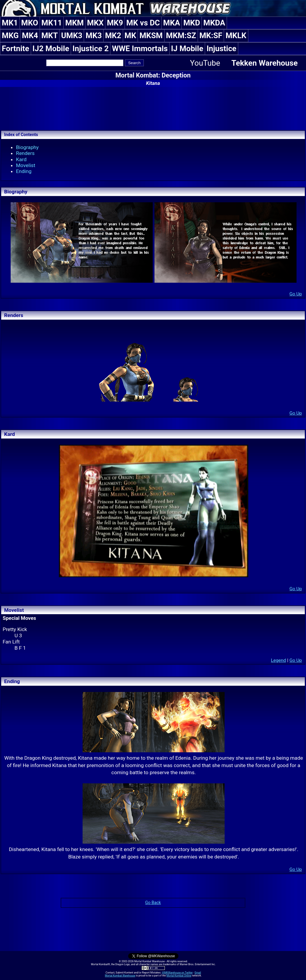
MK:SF (211, 35)
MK (131, 35)
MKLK (236, 35)
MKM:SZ (181, 35)
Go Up (296, 294)
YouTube (205, 63)
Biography (27, 147)
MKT (50, 35)
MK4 (30, 35)
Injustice (222, 48)
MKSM (151, 35)
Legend (278, 660)
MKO (30, 23)
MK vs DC (143, 23)
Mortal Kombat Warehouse (120, 976)
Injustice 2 (91, 48)
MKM (74, 23)
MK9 (115, 23)
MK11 (52, 23)
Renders (25, 153)
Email (198, 973)
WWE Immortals (140, 48)
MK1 (10, 23)
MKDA (214, 23)
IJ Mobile (187, 48)
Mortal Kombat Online (179, 976)
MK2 (113, 35)
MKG (10, 35)
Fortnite (16, 48)
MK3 (94, 35)
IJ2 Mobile (51, 48)
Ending (24, 171)
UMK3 (72, 35)
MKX (95, 23)
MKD (192, 23)
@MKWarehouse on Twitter (177, 973)
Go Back (153, 903)
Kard (21, 159)
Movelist (26, 165)
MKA (171, 23)
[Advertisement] (153, 108)
